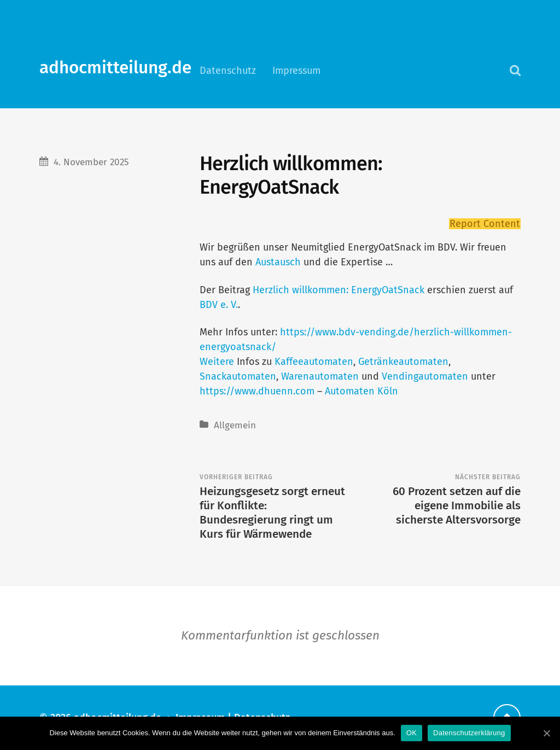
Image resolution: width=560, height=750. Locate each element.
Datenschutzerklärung (469, 733)
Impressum (296, 71)
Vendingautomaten (425, 376)
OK (412, 733)
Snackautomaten (238, 376)
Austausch (277, 262)
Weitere (217, 362)
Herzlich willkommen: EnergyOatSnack (339, 290)
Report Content (485, 224)
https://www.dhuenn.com (257, 391)
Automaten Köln (361, 391)
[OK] (546, 733)
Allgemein (235, 425)
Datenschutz (228, 71)
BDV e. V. (219, 305)
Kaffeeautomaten (314, 362)
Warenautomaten (320, 376)
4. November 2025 (91, 162)
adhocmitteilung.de (115, 68)
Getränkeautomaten (403, 362)
